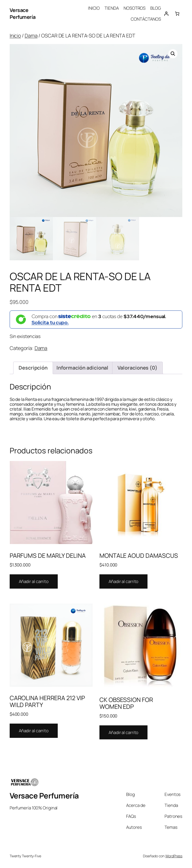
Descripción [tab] (33, 368)
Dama (31, 36)
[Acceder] (166, 13)
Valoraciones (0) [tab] (137, 368)
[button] (173, 54)
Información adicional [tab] (82, 368)
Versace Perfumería (23, 14)
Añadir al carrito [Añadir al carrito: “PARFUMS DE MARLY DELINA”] (34, 581)
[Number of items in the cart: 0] (177, 13)
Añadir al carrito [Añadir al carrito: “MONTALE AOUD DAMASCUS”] (123, 581)
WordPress (174, 856)
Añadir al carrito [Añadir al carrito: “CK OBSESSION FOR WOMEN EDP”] (123, 732)
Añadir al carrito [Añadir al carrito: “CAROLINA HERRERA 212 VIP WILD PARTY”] (34, 731)
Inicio (15, 36)
